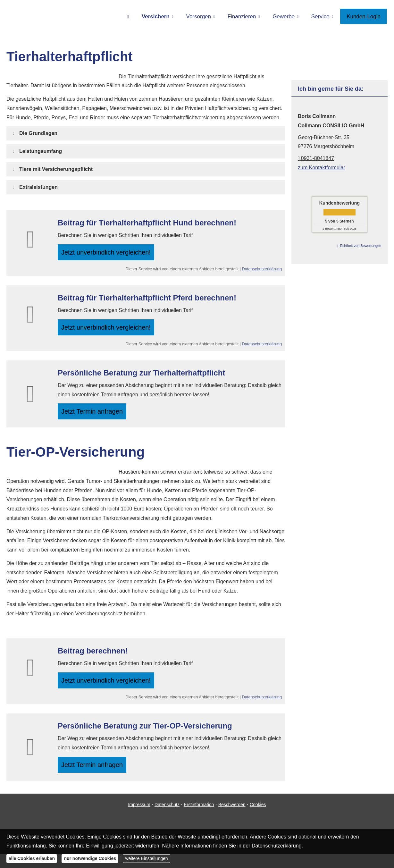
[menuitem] (128, 16)
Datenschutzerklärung (262, 272)
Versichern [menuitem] (156, 17)
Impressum (139, 818)
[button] (38, 133)
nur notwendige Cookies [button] (90, 858)
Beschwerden (232, 818)
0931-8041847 (316, 158)
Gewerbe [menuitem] (284, 17)
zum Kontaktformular (322, 168)
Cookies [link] (258, 818)
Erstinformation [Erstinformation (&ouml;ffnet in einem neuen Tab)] (199, 818)
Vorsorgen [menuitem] (199, 17)
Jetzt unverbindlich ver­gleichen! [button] (108, 253)
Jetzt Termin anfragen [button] (95, 418)
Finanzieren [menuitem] (242, 17)
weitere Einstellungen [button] (146, 858)
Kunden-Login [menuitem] (364, 17)
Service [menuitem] (320, 17)
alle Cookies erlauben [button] (32, 858)
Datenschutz (167, 818)
